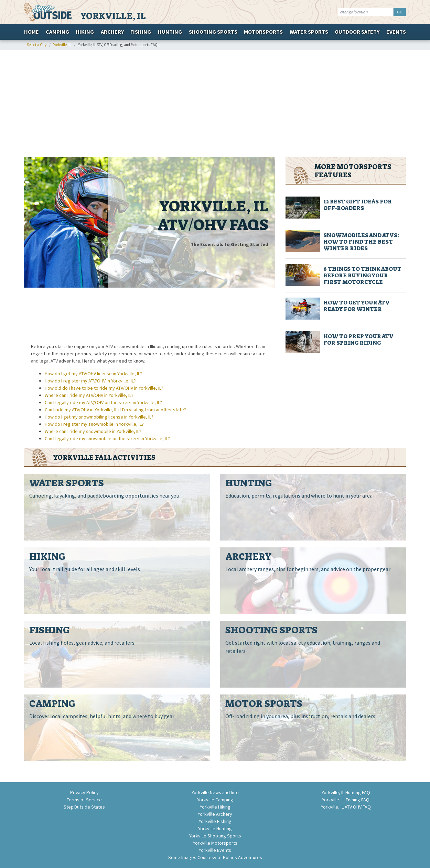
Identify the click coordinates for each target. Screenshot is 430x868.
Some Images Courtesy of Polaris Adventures (215, 857)
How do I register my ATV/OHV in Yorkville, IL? (90, 381)
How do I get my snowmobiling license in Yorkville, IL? (99, 417)
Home (31, 32)
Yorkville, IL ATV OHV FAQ (346, 807)
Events (396, 32)
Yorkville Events (215, 850)
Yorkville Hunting (215, 828)
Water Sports (309, 32)
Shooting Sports (213, 32)
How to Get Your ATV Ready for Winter (356, 306)
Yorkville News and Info (215, 792)
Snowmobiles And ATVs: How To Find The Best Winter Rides (361, 242)
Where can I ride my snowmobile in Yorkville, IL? (93, 431)
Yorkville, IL (113, 16)
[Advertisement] (215, 103)
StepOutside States (84, 807)
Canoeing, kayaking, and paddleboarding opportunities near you (104, 496)
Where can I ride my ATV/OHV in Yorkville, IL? (89, 395)
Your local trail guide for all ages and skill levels (85, 569)
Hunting (170, 32)
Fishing (141, 32)
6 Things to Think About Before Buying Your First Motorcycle (362, 275)
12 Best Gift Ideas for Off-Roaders (358, 205)
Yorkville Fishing (215, 821)
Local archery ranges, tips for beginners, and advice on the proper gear (308, 569)
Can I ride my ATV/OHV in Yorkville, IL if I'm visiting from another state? (115, 410)
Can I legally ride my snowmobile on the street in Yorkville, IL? (107, 438)
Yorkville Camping (215, 800)
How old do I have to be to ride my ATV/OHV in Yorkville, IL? (104, 388)
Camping (57, 32)
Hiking (85, 32)
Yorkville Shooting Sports (215, 836)
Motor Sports (264, 704)
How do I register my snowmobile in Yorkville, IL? (94, 424)
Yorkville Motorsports (215, 843)
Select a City (37, 45)
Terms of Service (84, 800)
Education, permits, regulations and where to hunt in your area (299, 496)
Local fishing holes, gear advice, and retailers (82, 643)
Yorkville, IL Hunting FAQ (346, 792)
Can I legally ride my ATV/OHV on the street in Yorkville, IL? (103, 402)
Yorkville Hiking (215, 807)
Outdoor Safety (357, 32)
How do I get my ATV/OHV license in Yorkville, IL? (93, 374)
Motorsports (263, 32)
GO (400, 12)
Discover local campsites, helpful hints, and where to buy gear (102, 716)
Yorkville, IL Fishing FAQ (346, 800)
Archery (112, 32)
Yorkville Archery (215, 814)
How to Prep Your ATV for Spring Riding (358, 340)
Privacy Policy (84, 792)
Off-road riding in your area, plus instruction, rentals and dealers (300, 716)
